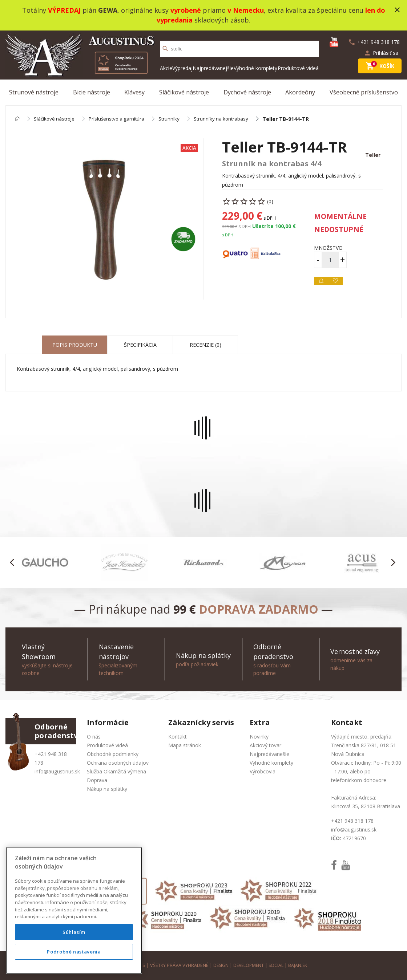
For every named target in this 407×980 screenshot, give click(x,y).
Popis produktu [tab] (75, 345)
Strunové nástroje (34, 92)
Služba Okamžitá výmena (116, 771)
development (248, 965)
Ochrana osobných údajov (118, 763)
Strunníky (174, 119)
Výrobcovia (263, 771)
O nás (94, 737)
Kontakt (178, 737)
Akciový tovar (265, 745)
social (277, 965)
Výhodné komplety (255, 68)
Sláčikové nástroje (184, 92)
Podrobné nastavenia (74, 952)
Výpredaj (182, 68)
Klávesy (134, 92)
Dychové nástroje (247, 92)
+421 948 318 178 (352, 821)
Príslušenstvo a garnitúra (120, 119)
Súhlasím (74, 932)
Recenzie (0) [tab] (205, 345)
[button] (14, 563)
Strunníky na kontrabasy (227, 119)
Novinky (259, 737)
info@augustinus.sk (57, 771)
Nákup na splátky (107, 789)
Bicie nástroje (92, 92)
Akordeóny (300, 92)
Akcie (166, 68)
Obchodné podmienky (113, 754)
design (219, 965)
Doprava (97, 780)
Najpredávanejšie (213, 68)
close (397, 10)
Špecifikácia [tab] (140, 345)
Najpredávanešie (269, 754)
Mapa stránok (185, 745)
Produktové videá (298, 68)
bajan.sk (299, 965)
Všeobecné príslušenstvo (364, 92)
